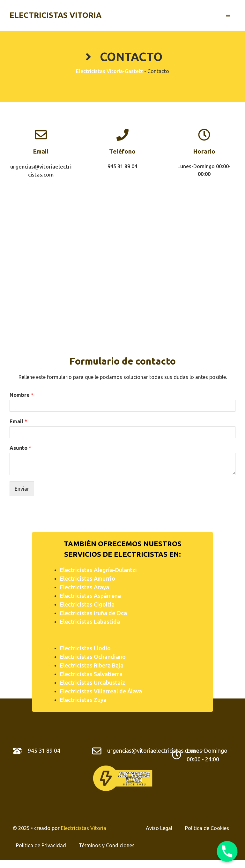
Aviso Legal (159, 828)
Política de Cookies (207, 828)
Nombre (22, 395)
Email (18, 421)
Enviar (22, 489)
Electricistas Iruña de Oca (93, 613)
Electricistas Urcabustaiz (93, 683)
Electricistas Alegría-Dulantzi (98, 570)
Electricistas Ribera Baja (92, 665)
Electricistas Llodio (85, 648)
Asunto (20, 448)
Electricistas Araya (85, 587)
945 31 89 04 (44, 751)
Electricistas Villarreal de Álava (101, 691)
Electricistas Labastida (90, 622)
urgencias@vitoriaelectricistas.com (151, 751)
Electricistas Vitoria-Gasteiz (109, 71)
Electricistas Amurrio (88, 578)
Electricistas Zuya (83, 700)
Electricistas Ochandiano (93, 657)
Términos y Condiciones (107, 845)
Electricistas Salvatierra (91, 674)
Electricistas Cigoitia (87, 604)
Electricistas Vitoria (56, 15)
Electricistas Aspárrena (90, 596)
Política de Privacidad (41, 845)
